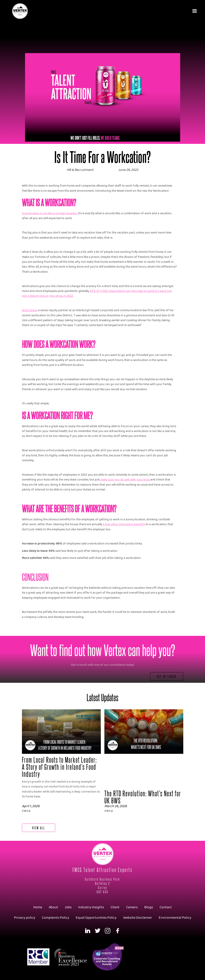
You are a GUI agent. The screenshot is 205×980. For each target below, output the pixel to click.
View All (39, 828)
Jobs (68, 907)
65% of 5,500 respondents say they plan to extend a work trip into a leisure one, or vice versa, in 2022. (97, 294)
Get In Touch (167, 676)
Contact (166, 907)
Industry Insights (91, 907)
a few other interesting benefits (124, 524)
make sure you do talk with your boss (125, 480)
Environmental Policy (175, 918)
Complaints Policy (56, 918)
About (53, 907)
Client (115, 907)
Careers (132, 907)
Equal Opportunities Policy (96, 918)
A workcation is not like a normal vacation (49, 213)
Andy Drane (30, 310)
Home (38, 907)
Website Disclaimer (138, 918)
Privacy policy (25, 918)
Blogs (149, 907)
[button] (195, 11)
